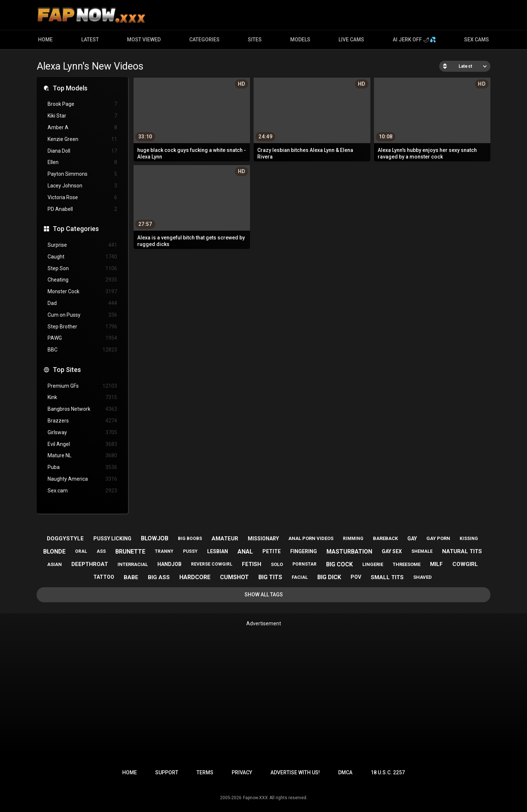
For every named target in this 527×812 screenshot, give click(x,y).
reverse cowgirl (212, 564)
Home (45, 40)
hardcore (195, 577)
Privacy (242, 772)
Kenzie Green (82, 139)
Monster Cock (82, 292)
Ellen (82, 162)
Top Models (70, 88)
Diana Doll (82, 151)
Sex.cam (82, 491)
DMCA (345, 772)
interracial (133, 564)
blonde (54, 552)
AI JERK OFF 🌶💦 (414, 40)
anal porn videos (311, 538)
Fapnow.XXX (255, 798)
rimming (353, 539)
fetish (252, 564)
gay (412, 539)
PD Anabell (82, 209)
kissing (469, 539)
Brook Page (82, 104)
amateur (225, 539)
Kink (82, 397)
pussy (190, 551)
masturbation (349, 552)
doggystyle (65, 539)
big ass (159, 577)
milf (436, 564)
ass (101, 551)
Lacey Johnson (82, 186)
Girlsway (82, 433)
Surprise (82, 245)
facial (300, 577)
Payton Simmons (82, 174)
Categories (204, 40)
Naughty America (82, 479)
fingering (304, 551)
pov (356, 577)
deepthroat (90, 564)
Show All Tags (264, 595)
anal (245, 552)
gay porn (438, 538)
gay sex (392, 551)
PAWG (82, 338)
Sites (255, 40)
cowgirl (465, 564)
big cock (339, 564)
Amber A (82, 128)
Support (167, 772)
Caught (82, 257)
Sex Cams (476, 40)
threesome (407, 564)
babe (131, 577)
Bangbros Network (82, 409)
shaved (423, 577)
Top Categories (76, 229)
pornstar (304, 564)
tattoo (104, 577)
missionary (263, 539)
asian (55, 564)
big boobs (190, 539)
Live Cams (351, 40)
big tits (270, 577)
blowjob (155, 538)
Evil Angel (82, 444)
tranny (164, 551)
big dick (329, 577)
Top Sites (67, 370)
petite (272, 551)
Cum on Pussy (82, 315)
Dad (82, 303)
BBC (82, 350)
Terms (205, 772)
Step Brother (82, 327)
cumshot (234, 577)
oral (81, 551)
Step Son (82, 269)
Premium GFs (82, 386)
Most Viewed (144, 40)
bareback (385, 538)
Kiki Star (82, 116)
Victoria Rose (82, 198)
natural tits (462, 551)
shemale (422, 551)
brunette (130, 552)
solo (277, 564)
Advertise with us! (295, 772)
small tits (387, 577)
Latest (90, 40)
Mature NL (82, 456)
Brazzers (82, 421)
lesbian (218, 551)
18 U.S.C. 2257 (388, 772)
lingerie (373, 564)
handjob (169, 564)
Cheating (82, 280)
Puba (82, 467)
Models (300, 40)
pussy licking (112, 539)
